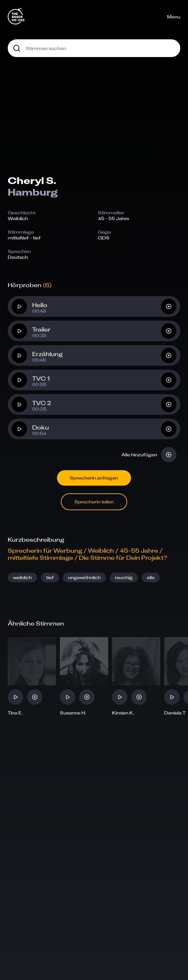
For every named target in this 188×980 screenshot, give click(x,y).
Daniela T (175, 713)
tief (50, 577)
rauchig (124, 577)
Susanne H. (73, 713)
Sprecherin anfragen (94, 478)
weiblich (22, 577)
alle (151, 577)
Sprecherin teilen (94, 502)
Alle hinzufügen (139, 455)
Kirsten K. (123, 713)
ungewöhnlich (84, 577)
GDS (104, 238)
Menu (174, 17)
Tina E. (15, 713)
